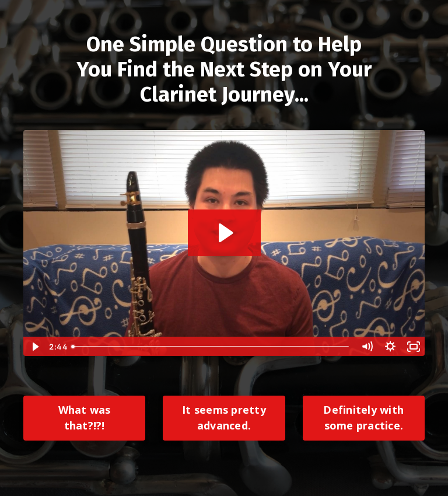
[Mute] (367, 347)
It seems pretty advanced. (224, 418)
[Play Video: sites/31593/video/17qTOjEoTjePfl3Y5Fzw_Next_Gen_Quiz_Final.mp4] (224, 233)
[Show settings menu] (390, 347)
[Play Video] (34, 347)
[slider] (211, 347)
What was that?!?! (85, 418)
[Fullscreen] (414, 347)
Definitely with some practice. (363, 418)
